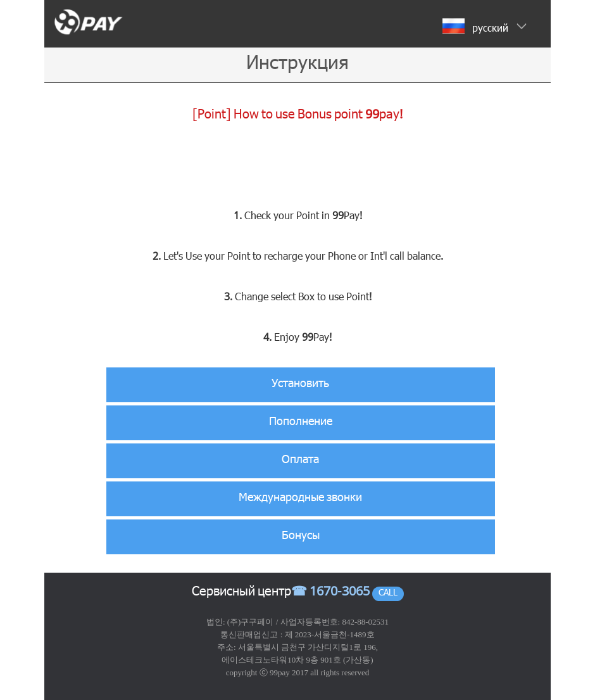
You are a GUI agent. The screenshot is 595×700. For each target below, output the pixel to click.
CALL (388, 594)
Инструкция (297, 65)
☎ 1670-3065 (330, 593)
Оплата (300, 461)
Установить (300, 385)
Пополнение (301, 423)
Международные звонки (300, 499)
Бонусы (301, 537)
